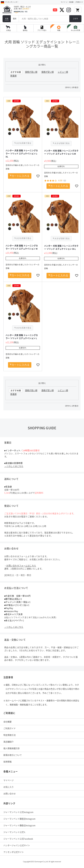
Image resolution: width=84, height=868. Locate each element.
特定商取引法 (10, 735)
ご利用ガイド (79, 2)
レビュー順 (63, 72)
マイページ (64, 2)
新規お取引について (13, 755)
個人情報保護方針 (12, 748)
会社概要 (7, 722)
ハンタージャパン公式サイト (17, 845)
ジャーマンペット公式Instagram (18, 812)
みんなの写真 (75, 28)
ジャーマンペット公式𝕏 (14, 832)
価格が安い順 (48, 72)
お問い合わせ (10, 794)
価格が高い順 (31, 72)
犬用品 (8, 30)
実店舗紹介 (9, 742)
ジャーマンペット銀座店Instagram (19, 819)
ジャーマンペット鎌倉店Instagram (19, 825)
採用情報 (7, 762)
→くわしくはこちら (14, 466)
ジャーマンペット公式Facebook (18, 839)
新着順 (13, 76)
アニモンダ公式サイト (14, 852)
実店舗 (71, 2)
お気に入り (9, 787)
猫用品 (25, 30)
